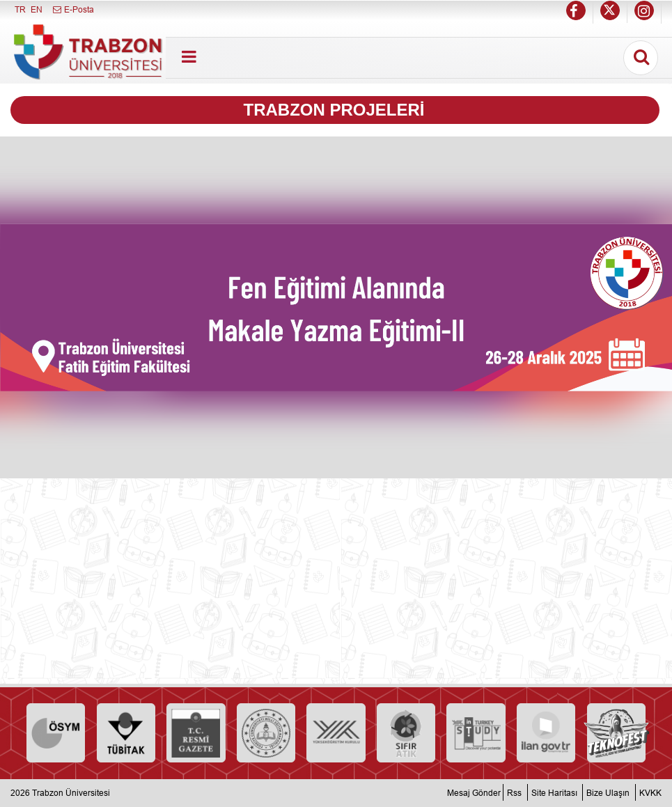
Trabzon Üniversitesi (71, 793)
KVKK (650, 793)
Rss (514, 793)
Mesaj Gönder (474, 793)
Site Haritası (554, 793)
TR (20, 9)
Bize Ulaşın (608, 793)
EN (37, 9)
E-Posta (73, 9)
